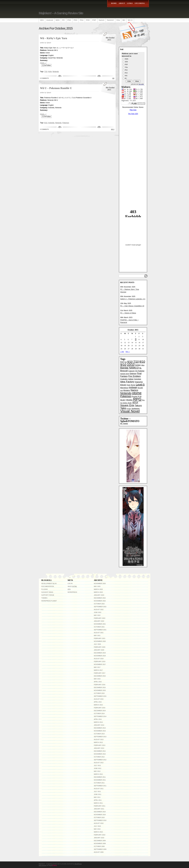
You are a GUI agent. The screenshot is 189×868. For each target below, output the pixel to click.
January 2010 (99, 838)
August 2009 (99, 852)
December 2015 (100, 687)
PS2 (69, 20)
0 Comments (44, 78)
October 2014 (99, 713)
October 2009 (99, 846)
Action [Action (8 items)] (138, 365)
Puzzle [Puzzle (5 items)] (134, 396)
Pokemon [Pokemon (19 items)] (126, 396)
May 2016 (97, 679)
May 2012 (97, 771)
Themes (44, 598)
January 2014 (99, 725)
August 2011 (99, 789)
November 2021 (100, 624)
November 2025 (100, 583)
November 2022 (100, 601)
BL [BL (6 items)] (141, 368)
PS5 (88, 20)
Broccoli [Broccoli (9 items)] (124, 371)
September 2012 (100, 760)
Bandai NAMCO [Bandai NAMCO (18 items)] (129, 368)
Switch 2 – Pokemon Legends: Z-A (133, 299)
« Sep (122, 352)
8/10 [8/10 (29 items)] (142, 362)
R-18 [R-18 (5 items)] (140, 396)
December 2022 (100, 598)
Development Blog (49, 583)
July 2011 (97, 791)
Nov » (128, 352)
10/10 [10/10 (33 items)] (131, 365)
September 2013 (100, 737)
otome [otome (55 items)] (137, 393)
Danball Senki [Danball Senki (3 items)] (125, 374)
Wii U (130, 20)
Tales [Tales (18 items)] (123, 408)
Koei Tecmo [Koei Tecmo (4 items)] (131, 385)
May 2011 (97, 797)
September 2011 (100, 786)
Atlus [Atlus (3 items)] (143, 365)
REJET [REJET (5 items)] (123, 400)
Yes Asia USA (133, 114)
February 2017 (100, 673)
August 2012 (99, 763)
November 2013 (100, 731)
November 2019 (100, 656)
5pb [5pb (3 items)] (126, 362)
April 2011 (98, 800)
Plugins (44, 589)
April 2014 (98, 719)
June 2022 (98, 612)
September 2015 (100, 696)
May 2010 (97, 829)
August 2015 (99, 699)
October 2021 (99, 627)
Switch (102, 20)
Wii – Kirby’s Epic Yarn (54, 38)
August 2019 (99, 659)
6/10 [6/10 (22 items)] (130, 362)
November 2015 (100, 690)
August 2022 (99, 609)
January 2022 (99, 621)
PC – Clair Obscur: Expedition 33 (132, 306)
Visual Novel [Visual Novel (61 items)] (130, 411)
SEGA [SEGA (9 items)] (135, 403)
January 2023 (99, 595)
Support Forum (48, 595)
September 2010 (100, 820)
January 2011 (99, 809)
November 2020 (100, 641)
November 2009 (100, 843)
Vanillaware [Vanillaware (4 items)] (136, 409)
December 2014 (100, 711)
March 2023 (98, 592)
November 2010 (100, 815)
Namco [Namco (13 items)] (134, 390)
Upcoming (140, 3)
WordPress (72, 592)
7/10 (46, 72)
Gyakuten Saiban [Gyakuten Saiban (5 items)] (127, 379)
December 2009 (100, 841)
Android (50, 20)
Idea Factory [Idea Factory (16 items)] (127, 382)
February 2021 (100, 638)
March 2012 (98, 774)
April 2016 (98, 682)
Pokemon (66, 123)
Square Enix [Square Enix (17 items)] (127, 405)
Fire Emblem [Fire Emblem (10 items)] (134, 376)
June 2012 (98, 768)
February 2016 (100, 685)
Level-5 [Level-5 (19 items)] (140, 385)
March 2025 (98, 589)
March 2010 (98, 832)
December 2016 (100, 676)
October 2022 (99, 604)
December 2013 (100, 728)
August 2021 (99, 633)
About (122, 3)
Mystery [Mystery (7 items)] (127, 390)
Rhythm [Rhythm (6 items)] (129, 400)
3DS (42, 20)
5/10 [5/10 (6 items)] (122, 362)
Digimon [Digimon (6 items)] (133, 374)
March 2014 (98, 722)
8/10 (46, 123)
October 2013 (99, 734)
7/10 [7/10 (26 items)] (136, 362)
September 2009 (100, 849)
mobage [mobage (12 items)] (133, 387)
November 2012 (100, 754)
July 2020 (97, 644)
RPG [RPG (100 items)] (137, 399)
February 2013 (100, 745)
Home (114, 3)
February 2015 (100, 708)
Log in (70, 583)
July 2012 (97, 765)
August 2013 (99, 739)
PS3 (75, 20)
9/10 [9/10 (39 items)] (123, 365)
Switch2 (110, 20)
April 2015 (98, 702)
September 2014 (100, 716)
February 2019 (100, 661)
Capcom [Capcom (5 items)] (131, 371)
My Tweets (124, 424)
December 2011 (100, 777)
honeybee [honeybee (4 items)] (138, 379)
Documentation (48, 586)
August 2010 (99, 823)
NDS (58, 20)
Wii (124, 20)
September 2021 (100, 630)
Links (130, 3)
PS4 (82, 20)
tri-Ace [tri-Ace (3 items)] (129, 409)
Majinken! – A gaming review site (61, 13)
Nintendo (56, 72)
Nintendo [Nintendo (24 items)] (126, 393)
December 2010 (100, 812)
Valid (72, 586)
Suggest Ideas (47, 592)
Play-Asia (133, 110)
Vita (118, 20)
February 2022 (100, 618)
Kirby (50, 72)
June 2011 (98, 794)
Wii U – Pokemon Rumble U (56, 88)
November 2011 (100, 780)
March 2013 (98, 742)
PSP (94, 20)
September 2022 (100, 607)
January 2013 (99, 748)
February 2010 (100, 835)
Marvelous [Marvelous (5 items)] (124, 388)
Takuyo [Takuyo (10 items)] (138, 406)
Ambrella (51, 123)
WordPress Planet (49, 601)
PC (64, 20)
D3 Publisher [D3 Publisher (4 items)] (140, 371)
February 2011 (100, 806)
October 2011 (99, 783)
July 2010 (97, 826)
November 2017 (100, 664)
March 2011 (98, 803)
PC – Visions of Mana (128, 313)
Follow (46, 65)
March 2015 (98, 705)
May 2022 (97, 615)
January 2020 (99, 650)
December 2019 (100, 653)
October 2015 (99, 693)
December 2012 (100, 751)
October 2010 (99, 817)
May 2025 (97, 586)
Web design (43, 865)
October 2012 (99, 757)
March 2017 (98, 670)
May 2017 (97, 667)
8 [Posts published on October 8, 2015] (136, 340)
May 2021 (97, 635)
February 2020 (100, 647)
